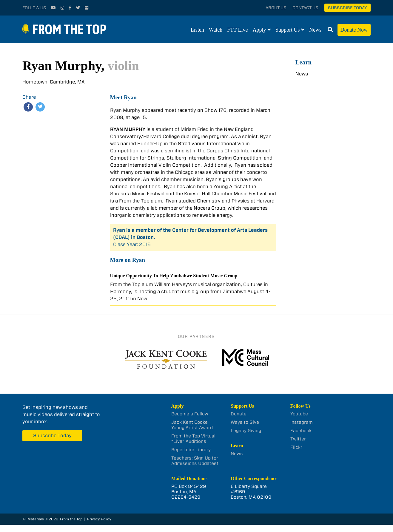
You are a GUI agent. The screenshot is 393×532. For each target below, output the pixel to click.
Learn (303, 62)
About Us (276, 8)
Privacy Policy (99, 519)
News (315, 30)
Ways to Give (245, 422)
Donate (239, 414)
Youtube (299, 414)
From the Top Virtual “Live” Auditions (193, 439)
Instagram (302, 422)
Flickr (296, 447)
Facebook (301, 431)
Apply (259, 30)
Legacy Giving (246, 431)
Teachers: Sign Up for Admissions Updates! (195, 461)
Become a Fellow (190, 414)
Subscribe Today (347, 8)
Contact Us (305, 8)
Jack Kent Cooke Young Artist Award (192, 425)
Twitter (298, 439)
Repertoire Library (191, 450)
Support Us (288, 30)
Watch (216, 30)
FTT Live (237, 30)
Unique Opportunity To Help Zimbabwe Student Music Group (174, 276)
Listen (197, 30)
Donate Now (354, 30)
